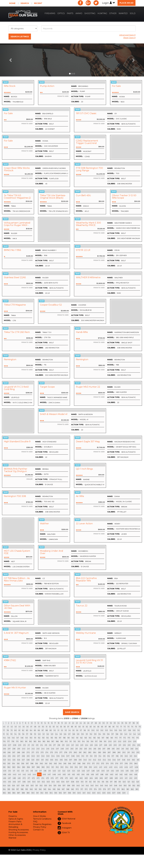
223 (82, 745)
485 (96, 778)
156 (56, 738)
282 (85, 752)
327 (23, 760)
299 (28, 756)
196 (92, 741)
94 (70, 730)
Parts (70, 13)
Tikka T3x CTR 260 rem (17, 332)
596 (60, 793)
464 (131, 774)
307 (68, 756)
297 (19, 756)
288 (114, 752)
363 (55, 763)
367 (74, 763)
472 (33, 778)
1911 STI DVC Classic (86, 113)
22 (73, 723)
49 (39, 727)
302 (43, 756)
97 (81, 730)
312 (91, 756)
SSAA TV (66, 833)
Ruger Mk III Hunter (15, 688)
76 (140, 727)
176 (4, 741)
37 (130, 723)
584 (4, 793)
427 (88, 771)
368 (79, 763)
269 (23, 752)
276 (56, 752)
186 (48, 741)
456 (92, 774)
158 (64, 738)
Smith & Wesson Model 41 (54, 414)
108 (129, 730)
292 (133, 752)
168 (107, 738)
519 (120, 782)
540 (78, 785)
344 (104, 760)
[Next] (128, 793)
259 (113, 749)
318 (117, 756)
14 (45, 723)
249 (67, 749)
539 (73, 785)
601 (84, 793)
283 (90, 752)
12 (38, 723)
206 (5, 745)
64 (94, 727)
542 (87, 785)
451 (69, 774)
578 (114, 789)
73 (128, 727)
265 (4, 752)
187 (53, 741)
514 (99, 782)
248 (62, 749)
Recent (38, 3)
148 (22, 738)
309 (78, 756)
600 (79, 793)
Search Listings (20, 37)
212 (33, 745)
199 (105, 741)
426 (83, 771)
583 (137, 789)
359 (37, 763)
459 (107, 774)
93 (66, 730)
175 (137, 738)
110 (139, 730)
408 (136, 767)
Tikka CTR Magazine (15, 305)
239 (19, 749)
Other (113, 13)
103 (106, 730)
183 (35, 741)
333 (52, 760)
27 (92, 723)
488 (111, 778)
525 (9, 785)
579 (118, 789)
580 (123, 789)
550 (125, 785)
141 (130, 734)
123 (52, 734)
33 (115, 723)
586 (14, 793)
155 (52, 738)
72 (125, 727)
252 (81, 749)
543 (92, 785)
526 (14, 785)
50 (43, 727)
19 (62, 723)
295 (9, 756)
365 (65, 763)
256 (99, 749)
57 (68, 727)
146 (13, 738)
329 (33, 760)
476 (52, 778)
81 (19, 730)
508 (73, 782)
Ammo (79, 13)
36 (126, 723)
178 (13, 741)
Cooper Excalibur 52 (51, 305)
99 (89, 730)
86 (39, 730)
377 (121, 763)
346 (114, 760)
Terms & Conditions (42, 819)
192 (75, 741)
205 (135, 741)
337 (71, 760)
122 (48, 734)
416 (36, 771)
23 (77, 723)
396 (76, 767)
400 (96, 767)
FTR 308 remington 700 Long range (89, 169)
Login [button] (109, 3)
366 (70, 763)
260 (118, 749)
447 (49, 774)
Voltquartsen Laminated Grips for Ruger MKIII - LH (17, 225)
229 (110, 745)
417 (40, 771)
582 (132, 789)
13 (42, 723)
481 (76, 778)
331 (42, 760)
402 (106, 767)
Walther (44, 524)
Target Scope (47, 387)
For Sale (116, 86)
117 (27, 734)
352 (4, 763)
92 (62, 730)
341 (90, 760)
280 (75, 752)
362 (51, 763)
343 (99, 760)
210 (24, 745)
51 (47, 727)
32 (111, 723)
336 (66, 760)
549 (120, 785)
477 (57, 778)
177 (9, 741)
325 (14, 760)
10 (32, 723)
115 (19, 734)
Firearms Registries (42, 824)
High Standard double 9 (17, 442)
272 (37, 752)
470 (24, 778)
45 (24, 727)
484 (91, 778)
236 (4, 749)
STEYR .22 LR (83, 250)
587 (19, 793)
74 (132, 727)
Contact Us (38, 830)
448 (54, 774)
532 (41, 785)
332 (47, 760)
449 (59, 774)
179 (17, 741)
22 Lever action (84, 524)
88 (47, 730)
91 (58, 730)
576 (104, 789)
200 (110, 741)
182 (30, 741)
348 (124, 760)
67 (106, 727)
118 (31, 734)
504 (53, 782)
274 (47, 752)
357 (27, 763)
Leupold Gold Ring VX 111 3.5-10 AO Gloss (89, 661)
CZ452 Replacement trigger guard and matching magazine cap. (89, 143)
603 (94, 793)
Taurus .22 (82, 606)
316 (108, 756)
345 (109, 760)
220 (68, 745)
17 (55, 723)
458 (102, 774)
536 (59, 785)
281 (80, 752)
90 (55, 730)
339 (80, 760)
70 (117, 727)
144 (4, 738)
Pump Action (47, 86)
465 (136, 774)
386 (28, 767)
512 (90, 782)
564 (50, 789)
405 (121, 767)
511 (86, 782)
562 (40, 789)
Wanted (123, 13)
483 (86, 778)
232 (124, 745)
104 (111, 730)
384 (19, 767)
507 (68, 782)
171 (120, 738)
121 (44, 734)
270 (28, 752)
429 (98, 771)
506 (63, 782)
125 (61, 734)
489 (116, 778)
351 (138, 760)
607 (114, 793)
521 (129, 782)
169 (112, 738)
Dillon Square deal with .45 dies (17, 607)
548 (116, 785)
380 (136, 763)
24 (81, 723)
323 (4, 760)
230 (115, 745)
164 (90, 738)
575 (100, 789)
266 (9, 752)
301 (38, 756)
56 (65, 727)
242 (33, 749)
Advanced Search (127, 35)
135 (104, 734)
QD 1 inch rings (84, 469)
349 (129, 760)
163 (86, 738)
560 (31, 789)
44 (20, 727)
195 (88, 741)
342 (95, 760)
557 (18, 789)
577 (109, 789)
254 (90, 749)
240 (24, 749)
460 (112, 774)
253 (86, 749)
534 (50, 785)
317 (113, 756)
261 (123, 749)
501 (39, 782)
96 (77, 730)
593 (46, 793)
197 (96, 741)
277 (61, 752)
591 (37, 793)
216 (50, 745)
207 (10, 745)
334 (56, 760)
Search (25, 3)
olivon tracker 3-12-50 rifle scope (124, 197)
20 (66, 723)
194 (83, 741)
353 (9, 763)
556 (13, 789)
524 (4, 785)
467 (9, 778)
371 (93, 763)
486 (101, 778)
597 (65, 793)
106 (120, 730)
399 (90, 767)
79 (12, 730)
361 (46, 763)
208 (15, 745)
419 (50, 771)
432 (112, 771)
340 (85, 760)
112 (7, 734)
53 (54, 727)
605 (104, 793)
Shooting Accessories (19, 830)
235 (139, 745)
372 (98, 763)
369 (84, 763)
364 (60, 763)
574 (95, 789)
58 (72, 727)
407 (131, 767)
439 (9, 774)
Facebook (66, 823)
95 (73, 730)
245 (48, 749)
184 (39, 741)
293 (138, 752)
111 (4, 734)
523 (138, 782)
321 (131, 756)
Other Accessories (17, 835)
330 (38, 760)
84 (31, 730)
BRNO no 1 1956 (12, 250)
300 (33, 756)
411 (14, 771)
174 (133, 738)
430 (103, 771)
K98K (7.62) (10, 660)
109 (134, 730)
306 (63, 756)
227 (101, 745)
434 (122, 771)
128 (74, 734)
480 (71, 778)
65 (98, 727)
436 (132, 771)
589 (28, 793)
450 (64, 774)
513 (94, 782)
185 (44, 741)
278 (66, 752)
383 (14, 767)
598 (70, 793)
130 (83, 734)
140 (126, 734)
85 (35, 730)
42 (12, 727)
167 (103, 738)
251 (77, 749)
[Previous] (3, 723)
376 (117, 763)
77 (4, 730)
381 (4, 767)
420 (54, 771)
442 (24, 774)
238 (14, 749)
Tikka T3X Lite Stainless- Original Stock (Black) (53, 197)
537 (64, 785)
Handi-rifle (82, 332)
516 (107, 782)
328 (28, 760)
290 (124, 752)
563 (45, 789)
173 (129, 738)
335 (61, 760)
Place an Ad (127, 3)
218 (59, 745)
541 (83, 785)
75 (136, 727)
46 (27, 727)
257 (104, 749)
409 (5, 771)
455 (88, 774)
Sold (133, 13)
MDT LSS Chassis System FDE (17, 552)
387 (33, 767)
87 (43, 730)
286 (104, 752)
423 (69, 771)
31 (107, 723)
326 (19, 760)
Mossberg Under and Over (52, 552)
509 (78, 782)
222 (77, 745)
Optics (61, 13)
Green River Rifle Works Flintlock (17, 169)
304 (53, 756)
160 (73, 738)
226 (96, 745)
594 (51, 793)
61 (83, 727)
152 (39, 738)
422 (64, 771)
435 (127, 771)
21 (70, 723)
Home (12, 3)
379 (131, 763)
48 (35, 727)
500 (34, 782)
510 (82, 782)
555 (9, 789)
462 (121, 774)
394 (67, 767)
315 (104, 756)
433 (117, 771)
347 (119, 760)
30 (104, 723)
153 (43, 738)
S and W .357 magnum (16, 633)
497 (19, 782)
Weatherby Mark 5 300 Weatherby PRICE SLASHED (88, 225)
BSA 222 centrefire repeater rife (86, 579)
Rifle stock (10, 86)
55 (61, 727)
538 (69, 785)
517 (111, 782)
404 (116, 767)
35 (122, 723)
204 (130, 741)
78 (8, 730)
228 (106, 745)
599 (74, 793)
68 (110, 727)
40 (4, 727)
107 (125, 730)
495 (9, 782)
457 (97, 774)
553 (138, 785)
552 (134, 785)
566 (59, 789)
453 (78, 774)
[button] (11, 60)
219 (63, 745)
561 (36, 789)
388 (38, 767)
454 (83, 774)
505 (58, 782)
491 (126, 778)
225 (91, 745)
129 (78, 734)
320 (126, 756)
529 (27, 785)
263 (132, 749)
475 (47, 778)
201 (115, 741)
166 (99, 738)
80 (16, 730)
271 (33, 752)
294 (4, 756)
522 (133, 782)
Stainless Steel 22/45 (15, 277)
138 (117, 734)
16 (52, 723)
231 (120, 745)
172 (125, 738)
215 (46, 745)
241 (28, 749)
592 (42, 793)
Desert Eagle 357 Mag (88, 442)
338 (75, 760)
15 (48, 723)
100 (93, 730)
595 (56, 793)
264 (137, 749)
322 (135, 756)
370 (89, 763)
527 (18, 785)
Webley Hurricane (86, 633)
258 (109, 749)
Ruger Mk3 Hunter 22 (88, 387)
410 (10, 771)
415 (32, 771)
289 (119, 752)
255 (95, 749)
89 (51, 730)
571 (82, 789)
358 (32, 763)
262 (127, 749)
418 (45, 771)
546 (106, 785)
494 (5, 782)
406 (126, 767)
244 (43, 749)
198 (101, 741)
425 (78, 771)
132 (91, 734)
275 (51, 752)
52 (50, 727)
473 (38, 778)
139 (121, 734)
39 (138, 723)
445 (39, 774)
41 (8, 727)
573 (91, 789)
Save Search (72, 712)
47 (31, 727)
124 (56, 734)
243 (38, 749)
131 (87, 734)
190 (66, 741)
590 (33, 793)
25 (84, 723)
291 (129, 752)
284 (95, 752)
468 (14, 778)
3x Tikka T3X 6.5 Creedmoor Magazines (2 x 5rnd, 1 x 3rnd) (17, 198)
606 (109, 793)
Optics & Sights (16, 819)
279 (70, 752)
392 (57, 767)
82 (23, 730)
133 (95, 734)
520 (124, 782)
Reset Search (129, 38)
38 (134, 723)
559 (27, 789)
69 (113, 727)
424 (74, 771)
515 (103, 782)
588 (23, 793)
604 (99, 793)
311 (87, 756)
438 (5, 774)
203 (125, 741)
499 (29, 782)
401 (101, 767)
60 (80, 727)
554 (4, 789)
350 (133, 760)
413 (23, 771)
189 (62, 741)
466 (4, 778)
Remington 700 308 (15, 496)
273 (42, 752)
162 (81, 738)
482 (81, 778)
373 (103, 763)
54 (57, 727)
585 (9, 793)
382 (9, 767)
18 (59, 723)
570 (77, 789)
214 (42, 745)
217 (54, 745)
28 (96, 723)
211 (29, 745)
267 (14, 752)
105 (116, 730)
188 (57, 741)
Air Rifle (80, 496)
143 (139, 734)
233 (129, 745)
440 (15, 774)
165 (94, 738)
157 (60, 738)
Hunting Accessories (18, 832)
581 (128, 789)
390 (48, 767)
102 (102, 730)
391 (53, 767)
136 (108, 734)
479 (66, 778)
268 (19, 752)
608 (119, 793)
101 (97, 730)
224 (87, 745)
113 (11, 734)
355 (18, 763)
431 (108, 771)
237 (9, 749)
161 (77, 738)
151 (35, 738)
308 (73, 756)
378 (126, 763)
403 (111, 767)
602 (89, 793)
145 (9, 738)
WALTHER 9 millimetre (88, 277)
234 (134, 745)
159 (69, 738)
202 (120, 741)
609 (124, 793)
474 (43, 778)
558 (22, 789)
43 (16, 727)
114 (15, 734)
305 (58, 756)
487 (106, 778)
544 (97, 785)
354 (14, 763)
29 (100, 723)
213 (37, 745)
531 (37, 785)
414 (27, 771)
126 (65, 734)
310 (83, 756)
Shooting (90, 13)
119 (35, 734)
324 (9, 760)
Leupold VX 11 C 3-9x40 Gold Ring (16, 388)
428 (93, 771)
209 (20, 745)
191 (71, 741)
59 (76, 727)
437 (137, 771)
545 (102, 785)
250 (72, 749)
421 (59, 771)
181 (26, 741)
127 (69, 734)
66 (102, 727)
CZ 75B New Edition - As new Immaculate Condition (17, 581)
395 (71, 767)
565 (54, 789)
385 (24, 767)
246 (53, 749)
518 (115, 782)
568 (68, 789)
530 (32, 785)
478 (62, 778)
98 (85, 730)
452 (73, 774)
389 (43, 767)
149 (27, 738)
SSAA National (68, 819)
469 (19, 778)
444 (34, 774)
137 (113, 734)
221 (73, 745)
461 (116, 774)
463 (126, 774)
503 (48, 782)
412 (18, 771)
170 (116, 738)
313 (96, 756)
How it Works (39, 816)
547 (111, 785)
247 (57, 749)
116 (23, 734)
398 (86, 767)
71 (121, 727)
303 (48, 756)
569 (73, 789)
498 (24, 782)
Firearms (50, 13)
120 (39, 734)
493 (136, 778)
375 (112, 763)
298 (23, 756)
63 (91, 727)
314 (100, 756)
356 (23, 763)
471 (29, 778)
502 (43, 782)
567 (63, 789)
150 (31, 738)
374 (107, 763)
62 (87, 727)
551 (130, 785)
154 (48, 738)
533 (46, 785)
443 (29, 774)
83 (27, 730)
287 (109, 752)
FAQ (35, 822)
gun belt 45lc (83, 195)
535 (55, 785)
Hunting (102, 13)
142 (134, 734)
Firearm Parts (15, 822)
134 (100, 734)
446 (44, 774)
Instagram (65, 828)
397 (81, 767)
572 (86, 789)
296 (14, 756)
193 (79, 741)
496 (14, 782)
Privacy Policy (40, 827)
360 (41, 763)
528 (23, 785)
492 (131, 778)
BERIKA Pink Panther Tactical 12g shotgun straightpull (16, 471)
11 (35, 723)
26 (88, 723)
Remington (10, 359)
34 (119, 723)
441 (19, 774)
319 (122, 756)
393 (62, 767)
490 (121, 778)
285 (99, 752)
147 (18, 738)
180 (22, 741)
